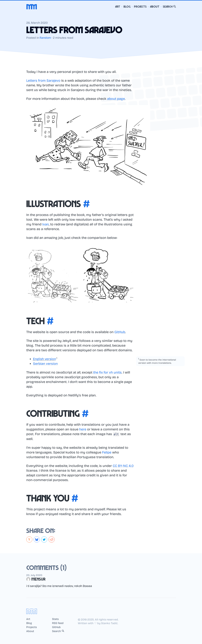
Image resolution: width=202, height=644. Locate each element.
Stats (55, 619)
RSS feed (58, 623)
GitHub (120, 332)
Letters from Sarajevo (43, 80)
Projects (140, 7)
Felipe (107, 452)
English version (45, 359)
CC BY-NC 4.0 (123, 466)
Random (45, 38)
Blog (127, 7)
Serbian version (45, 364)
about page (116, 99)
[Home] (32, 7)
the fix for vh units (107, 372)
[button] (46, 359)
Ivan (46, 224)
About (155, 7)
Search (169, 7)
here (83, 429)
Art (118, 7)
